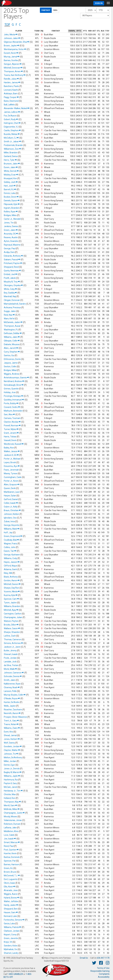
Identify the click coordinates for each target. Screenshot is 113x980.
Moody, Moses (10, 817)
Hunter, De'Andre (12, 702)
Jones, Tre (9, 223)
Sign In (99, 3)
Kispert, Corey (10, 935)
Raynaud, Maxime (12, 245)
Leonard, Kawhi (11, 90)
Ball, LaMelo (9, 105)
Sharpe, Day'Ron (11, 588)
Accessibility (104, 977)
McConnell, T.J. (12, 876)
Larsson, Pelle (10, 691)
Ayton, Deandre (11, 241)
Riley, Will (8, 573)
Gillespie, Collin (12, 341)
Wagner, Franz (10, 544)
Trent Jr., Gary (11, 721)
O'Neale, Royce (12, 698)
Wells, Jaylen (10, 706)
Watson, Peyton (11, 621)
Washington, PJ (11, 330)
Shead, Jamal (10, 735)
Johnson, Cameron (14, 673)
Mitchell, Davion (12, 584)
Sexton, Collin (10, 367)
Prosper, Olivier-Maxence (15, 717)
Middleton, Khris (11, 831)
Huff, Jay (8, 532)
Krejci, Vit (8, 942)
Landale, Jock (10, 662)
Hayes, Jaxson (12, 562)
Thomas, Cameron (13, 639)
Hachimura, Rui (11, 780)
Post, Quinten (11, 850)
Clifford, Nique (10, 566)
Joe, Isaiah (10, 839)
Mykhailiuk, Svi (11, 949)
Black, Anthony (11, 577)
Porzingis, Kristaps (14, 396)
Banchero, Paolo (11, 86)
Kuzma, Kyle (11, 595)
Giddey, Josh (11, 182)
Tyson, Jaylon (10, 603)
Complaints (104, 974)
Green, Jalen (11, 230)
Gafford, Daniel (11, 499)
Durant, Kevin (11, 53)
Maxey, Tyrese (11, 473)
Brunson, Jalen (12, 164)
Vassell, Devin (10, 440)
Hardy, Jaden (11, 905)
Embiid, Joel (11, 274)
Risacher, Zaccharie (13, 710)
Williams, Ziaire (12, 728)
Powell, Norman (12, 426)
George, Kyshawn (12, 555)
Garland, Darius (11, 156)
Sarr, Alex (9, 414)
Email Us (84, 958)
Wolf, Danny (9, 743)
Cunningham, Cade (13, 477)
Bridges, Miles (10, 215)
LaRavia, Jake (10, 828)
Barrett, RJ (10, 189)
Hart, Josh (10, 186)
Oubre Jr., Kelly (11, 507)
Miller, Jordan (10, 761)
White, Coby (11, 289)
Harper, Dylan (10, 496)
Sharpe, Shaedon (12, 632)
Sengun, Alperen (13, 64)
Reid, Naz (9, 315)
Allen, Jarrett (11, 348)
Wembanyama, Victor (15, 49)
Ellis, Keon (10, 887)
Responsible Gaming (100, 971)
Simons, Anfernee (14, 643)
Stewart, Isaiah (11, 654)
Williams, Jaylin (12, 776)
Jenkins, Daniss (11, 226)
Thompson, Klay (13, 802)
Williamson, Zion (13, 149)
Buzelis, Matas (12, 134)
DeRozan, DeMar (13, 333)
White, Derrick (11, 171)
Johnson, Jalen (12, 38)
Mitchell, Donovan (13, 68)
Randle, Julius (11, 79)
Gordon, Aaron (12, 580)
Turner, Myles (11, 429)
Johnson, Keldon (11, 514)
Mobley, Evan (11, 175)
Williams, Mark (12, 529)
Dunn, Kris (8, 732)
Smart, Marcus (12, 842)
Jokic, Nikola (11, 35)
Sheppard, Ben (11, 909)
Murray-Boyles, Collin (15, 695)
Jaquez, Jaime (11, 363)
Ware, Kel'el (9, 319)
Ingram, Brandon (12, 208)
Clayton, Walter (12, 750)
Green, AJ (8, 868)
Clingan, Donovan (12, 300)
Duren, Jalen (11, 167)
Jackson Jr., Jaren (12, 647)
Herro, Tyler (10, 160)
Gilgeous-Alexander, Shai (17, 42)
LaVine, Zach (10, 636)
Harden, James (12, 82)
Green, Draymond (13, 536)
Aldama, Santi (10, 569)
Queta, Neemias (13, 271)
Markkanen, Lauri (12, 492)
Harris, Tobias (10, 437)
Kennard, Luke (10, 916)
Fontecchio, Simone (14, 920)
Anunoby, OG (11, 234)
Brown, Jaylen (12, 46)
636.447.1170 (103, 958)
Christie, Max (10, 794)
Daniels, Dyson (12, 201)
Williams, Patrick (13, 927)
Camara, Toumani (12, 418)
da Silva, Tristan (11, 665)
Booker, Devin (11, 197)
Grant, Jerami (11, 433)
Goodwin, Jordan (13, 746)
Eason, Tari (10, 551)
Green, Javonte (11, 938)
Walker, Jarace (12, 451)
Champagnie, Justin (14, 813)
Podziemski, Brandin (13, 145)
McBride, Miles (12, 809)
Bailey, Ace (9, 448)
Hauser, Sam (11, 912)
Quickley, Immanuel (14, 400)
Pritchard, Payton (13, 263)
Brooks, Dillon (11, 625)
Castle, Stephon (12, 130)
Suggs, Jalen (10, 311)
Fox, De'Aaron (10, 116)
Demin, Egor (9, 765)
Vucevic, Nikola (12, 592)
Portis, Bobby (11, 403)
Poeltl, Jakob (10, 278)
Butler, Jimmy (10, 651)
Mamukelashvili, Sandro (15, 304)
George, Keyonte (11, 525)
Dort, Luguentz (11, 879)
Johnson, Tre (11, 754)
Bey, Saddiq (10, 293)
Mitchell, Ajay (11, 610)
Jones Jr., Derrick (12, 769)
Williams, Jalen (12, 337)
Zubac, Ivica (9, 521)
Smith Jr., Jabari (13, 141)
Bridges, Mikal (10, 370)
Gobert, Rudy (11, 119)
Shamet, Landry (11, 953)
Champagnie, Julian (13, 617)
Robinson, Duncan (12, 824)
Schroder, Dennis (13, 676)
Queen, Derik (10, 488)
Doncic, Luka (10, 193)
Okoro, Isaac (9, 883)
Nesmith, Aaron (12, 713)
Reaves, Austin (11, 237)
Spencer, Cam (12, 599)
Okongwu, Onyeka (13, 285)
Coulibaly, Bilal (12, 540)
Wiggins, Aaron (11, 894)
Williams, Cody (10, 558)
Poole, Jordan (10, 658)
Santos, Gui (9, 355)
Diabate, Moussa (12, 344)
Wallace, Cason (12, 628)
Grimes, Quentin (11, 389)
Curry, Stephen (12, 352)
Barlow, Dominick (12, 857)
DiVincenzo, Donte (12, 359)
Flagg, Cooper (11, 97)
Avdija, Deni (9, 252)
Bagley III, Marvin (13, 772)
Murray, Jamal (12, 57)
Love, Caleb (9, 835)
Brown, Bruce (10, 872)
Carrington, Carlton (13, 614)
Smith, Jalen (10, 680)
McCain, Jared (10, 787)
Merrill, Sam (11, 805)
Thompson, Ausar (12, 326)
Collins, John (10, 547)
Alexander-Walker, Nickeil (17, 108)
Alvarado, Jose (11, 890)
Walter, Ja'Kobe (11, 901)
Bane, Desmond (11, 101)
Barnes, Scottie (11, 60)
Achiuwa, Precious (12, 307)
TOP (7, 25)
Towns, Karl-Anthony (15, 75)
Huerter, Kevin (10, 853)
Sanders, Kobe (11, 946)
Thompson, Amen (13, 71)
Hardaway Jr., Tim (13, 791)
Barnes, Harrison (11, 864)
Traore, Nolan (11, 724)
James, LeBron (12, 112)
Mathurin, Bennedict (13, 411)
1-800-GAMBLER (15, 974)
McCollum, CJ (11, 138)
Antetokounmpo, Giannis (17, 378)
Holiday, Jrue (10, 392)
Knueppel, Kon (10, 178)
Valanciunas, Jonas (13, 820)
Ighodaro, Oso (10, 518)
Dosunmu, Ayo (12, 466)
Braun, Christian (12, 510)
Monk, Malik (11, 669)
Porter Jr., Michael (12, 459)
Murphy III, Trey (12, 282)
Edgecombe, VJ (11, 127)
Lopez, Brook (10, 462)
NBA (55, 10)
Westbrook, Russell (14, 444)
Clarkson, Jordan (12, 931)
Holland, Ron (10, 798)
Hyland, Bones (12, 898)
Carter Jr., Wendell (12, 219)
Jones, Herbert (12, 739)
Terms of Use (103, 968)
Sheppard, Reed (11, 267)
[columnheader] (19, 31)
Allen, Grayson (12, 485)
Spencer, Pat (10, 861)
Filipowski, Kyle (12, 204)
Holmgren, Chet (12, 123)
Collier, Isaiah (11, 503)
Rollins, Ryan (11, 212)
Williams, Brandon (12, 606)
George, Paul (10, 248)
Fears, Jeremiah (11, 470)
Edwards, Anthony (14, 256)
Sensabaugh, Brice (14, 385)
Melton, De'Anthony (13, 758)
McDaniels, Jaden (13, 322)
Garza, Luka (9, 923)
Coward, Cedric (12, 407)
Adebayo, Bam (11, 94)
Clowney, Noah (12, 687)
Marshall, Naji (10, 296)
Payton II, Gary (10, 783)
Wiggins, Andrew (12, 374)
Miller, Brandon (11, 153)
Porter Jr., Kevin (11, 481)
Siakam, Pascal (12, 260)
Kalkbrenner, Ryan (12, 684)
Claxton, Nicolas (12, 422)
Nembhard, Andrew (14, 381)
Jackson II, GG (11, 455)
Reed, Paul (9, 846)
